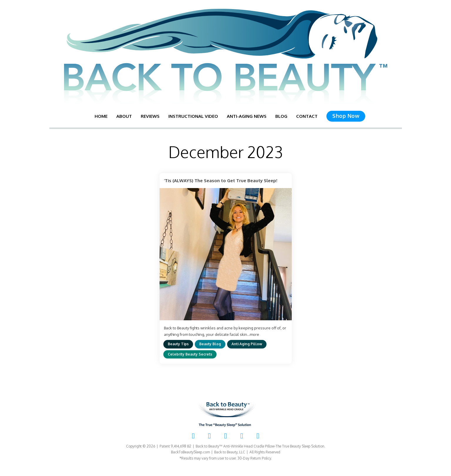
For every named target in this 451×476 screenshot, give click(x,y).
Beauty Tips (178, 344)
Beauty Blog (210, 344)
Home (101, 116)
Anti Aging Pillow (247, 344)
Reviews (150, 116)
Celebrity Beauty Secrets (190, 354)
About (124, 116)
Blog (281, 116)
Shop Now (346, 116)
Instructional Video (193, 116)
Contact (307, 116)
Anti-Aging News (247, 116)
